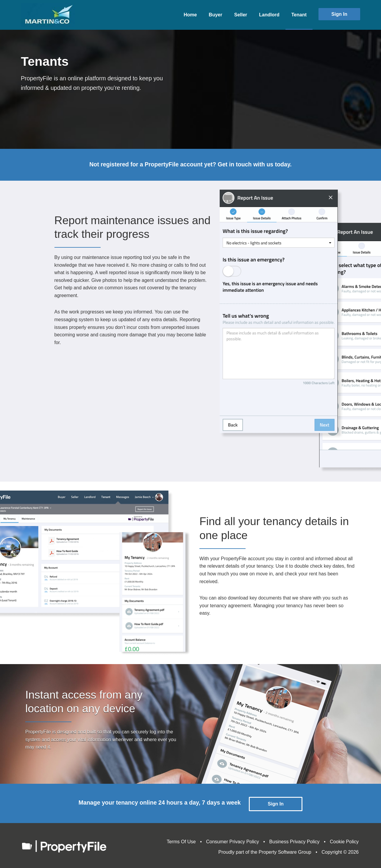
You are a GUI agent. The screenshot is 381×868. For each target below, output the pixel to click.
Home (190, 15)
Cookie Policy (344, 840)
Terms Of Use (181, 840)
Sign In (339, 14)
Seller (241, 15)
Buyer (215, 15)
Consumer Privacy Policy (232, 840)
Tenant (299, 15)
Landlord (269, 15)
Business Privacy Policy (295, 840)
